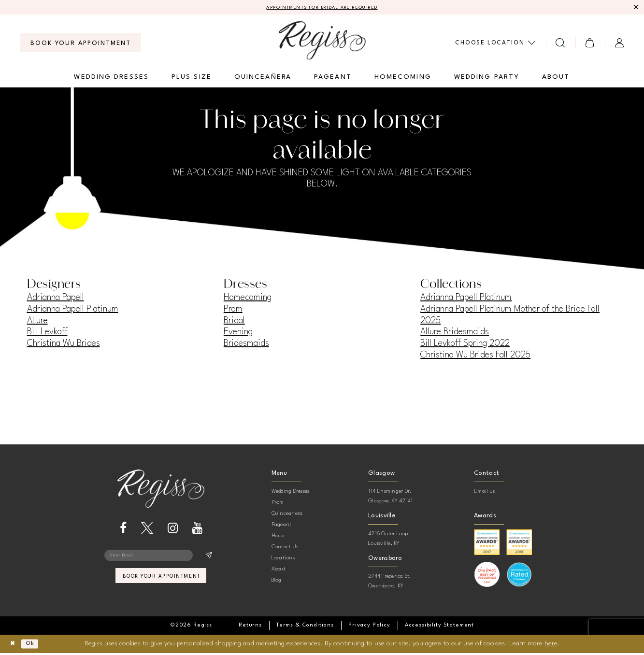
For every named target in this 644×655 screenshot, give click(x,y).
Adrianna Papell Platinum (73, 311)
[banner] (322, 42)
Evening (238, 334)
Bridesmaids (246, 345)
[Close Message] (635, 8)
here (551, 645)
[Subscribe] (208, 558)
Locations (283, 560)
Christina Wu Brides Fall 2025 (475, 356)
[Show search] (561, 44)
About (279, 571)
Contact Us (285, 548)
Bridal (234, 322)
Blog (277, 582)
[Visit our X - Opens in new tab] (147, 530)
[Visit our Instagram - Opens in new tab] (173, 530)
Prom (233, 311)
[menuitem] (80, 44)
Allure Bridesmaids (455, 334)
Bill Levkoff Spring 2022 (465, 345)
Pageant (282, 526)
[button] (590, 44)
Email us (484, 493)
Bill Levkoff (47, 334)
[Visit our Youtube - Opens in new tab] (197, 530)
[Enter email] (161, 558)
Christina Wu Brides (64, 345)
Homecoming (248, 299)
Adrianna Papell (56, 299)
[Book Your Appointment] (80, 44)
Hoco (278, 537)
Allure (37, 322)
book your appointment (162, 583)
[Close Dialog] (15, 646)
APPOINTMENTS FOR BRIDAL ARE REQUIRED (322, 8)
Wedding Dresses (291, 493)
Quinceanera (287, 515)
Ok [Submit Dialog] (37, 645)
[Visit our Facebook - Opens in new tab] (123, 530)
